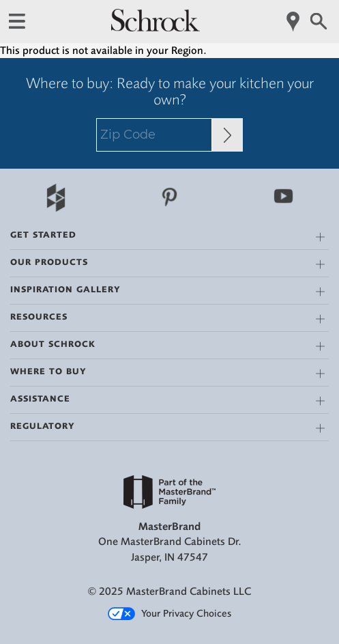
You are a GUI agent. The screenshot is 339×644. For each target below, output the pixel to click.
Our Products (49, 262)
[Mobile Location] (294, 22)
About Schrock (53, 344)
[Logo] (156, 28)
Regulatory (43, 426)
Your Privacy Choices (169, 614)
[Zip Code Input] (227, 135)
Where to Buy (48, 371)
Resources (39, 317)
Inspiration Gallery (65, 289)
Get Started (43, 235)
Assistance (40, 398)
